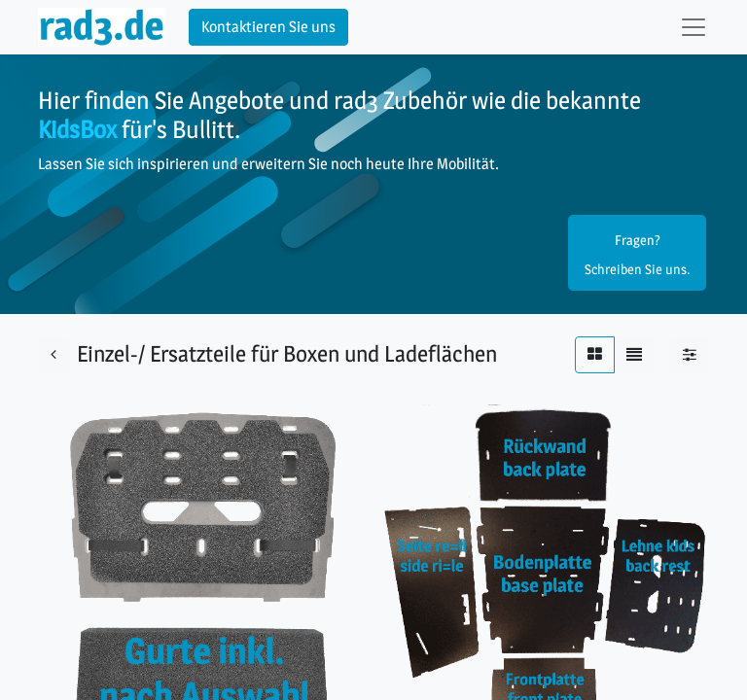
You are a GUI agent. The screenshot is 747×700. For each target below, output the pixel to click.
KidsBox (77, 129)
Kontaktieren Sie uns (268, 27)
